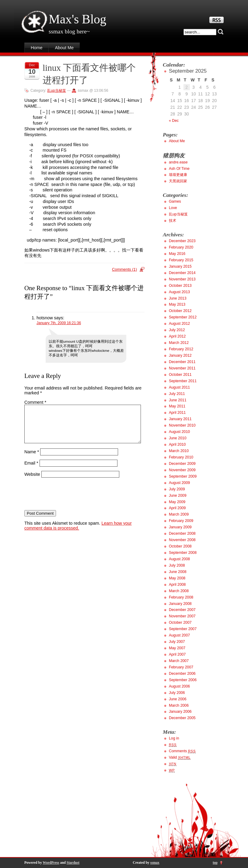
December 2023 (182, 241)
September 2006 (183, 680)
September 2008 (183, 553)
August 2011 (179, 387)
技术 (173, 221)
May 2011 (177, 406)
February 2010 (181, 457)
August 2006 (179, 686)
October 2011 (180, 375)
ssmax (155, 863)
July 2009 (177, 489)
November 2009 (182, 470)
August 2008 (179, 559)
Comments (182, 751)
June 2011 (178, 400)
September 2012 (183, 317)
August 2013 (179, 292)
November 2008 (182, 540)
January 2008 (180, 604)
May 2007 (177, 648)
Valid (180, 757)
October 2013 (180, 286)
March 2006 (179, 705)
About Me (64, 48)
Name (32, 459)
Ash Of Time (179, 169)
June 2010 (178, 438)
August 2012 (179, 324)
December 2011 (182, 362)
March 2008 (179, 591)
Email (31, 470)
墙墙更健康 (178, 175)
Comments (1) (124, 269)
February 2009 (181, 521)
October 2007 (180, 623)
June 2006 (178, 699)
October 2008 (180, 546)
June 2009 (178, 496)
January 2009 (180, 527)
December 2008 (182, 533)
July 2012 (177, 330)
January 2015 (180, 266)
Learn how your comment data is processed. (78, 533)
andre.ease (178, 162)
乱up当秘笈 (56, 91)
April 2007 (177, 654)
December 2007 (182, 610)
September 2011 (183, 381)
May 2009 (177, 502)
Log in (174, 738)
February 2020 (181, 247)
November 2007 (182, 616)
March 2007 (179, 661)
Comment (35, 402)
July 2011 (177, 394)
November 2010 (182, 425)
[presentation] (71, 501)
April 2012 (177, 336)
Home (37, 48)
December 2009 (182, 464)
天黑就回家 (178, 181)
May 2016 (177, 254)
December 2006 (182, 674)
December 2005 (182, 718)
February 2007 (181, 667)
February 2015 (181, 260)
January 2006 (180, 712)
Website (32, 482)
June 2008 (178, 572)
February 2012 (181, 349)
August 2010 (179, 432)
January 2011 (180, 419)
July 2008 (177, 565)
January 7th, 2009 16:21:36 (59, 323)
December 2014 (182, 273)
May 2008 (177, 578)
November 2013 (182, 279)
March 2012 (179, 343)
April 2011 (177, 413)
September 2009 (183, 476)
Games (175, 201)
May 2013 (177, 304)
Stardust (73, 863)
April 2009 (177, 508)
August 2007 (179, 635)
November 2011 (182, 368)
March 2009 (179, 514)
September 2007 (183, 629)
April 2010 (177, 444)
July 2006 (177, 693)
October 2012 (180, 311)
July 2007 (177, 642)
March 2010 (179, 451)
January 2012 (180, 355)
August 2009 (179, 483)
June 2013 (178, 298)
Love (173, 208)
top (215, 863)
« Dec (174, 121)
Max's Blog (77, 19)
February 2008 (181, 597)
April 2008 (177, 585)
